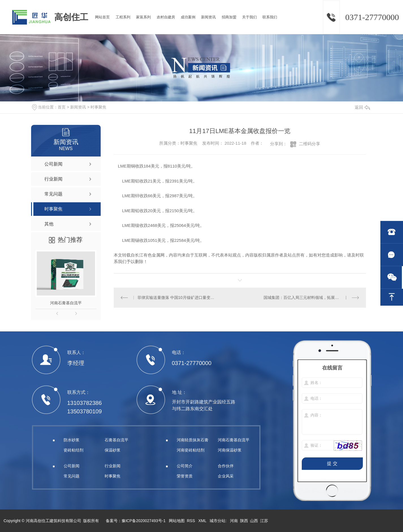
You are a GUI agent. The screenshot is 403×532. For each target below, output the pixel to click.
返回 (362, 107)
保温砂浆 (113, 450)
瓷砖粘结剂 (74, 450)
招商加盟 (229, 17)
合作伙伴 (226, 466)
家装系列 (143, 17)
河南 (234, 521)
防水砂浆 (72, 440)
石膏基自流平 (117, 440)
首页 (62, 107)
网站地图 (177, 521)
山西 (254, 521)
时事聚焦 (98, 107)
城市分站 (217, 521)
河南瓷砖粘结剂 (191, 450)
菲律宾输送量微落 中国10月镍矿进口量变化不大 (177, 298)
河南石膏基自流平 (66, 303)
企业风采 (226, 476)
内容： (332, 422)
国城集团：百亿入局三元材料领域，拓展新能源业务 (309, 298)
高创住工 (71, 17)
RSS (192, 521)
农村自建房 (166, 17)
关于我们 (249, 17)
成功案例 (188, 17)
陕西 (244, 521)
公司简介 (185, 466)
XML (203, 521)
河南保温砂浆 (230, 450)
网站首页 (102, 17)
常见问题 (72, 476)
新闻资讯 (208, 17)
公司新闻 (72, 466)
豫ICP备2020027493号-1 (144, 521)
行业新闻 (113, 466)
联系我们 (270, 17)
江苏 (264, 521)
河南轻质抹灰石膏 (193, 440)
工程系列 (123, 17)
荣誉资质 (185, 476)
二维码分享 (310, 144)
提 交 (332, 463)
